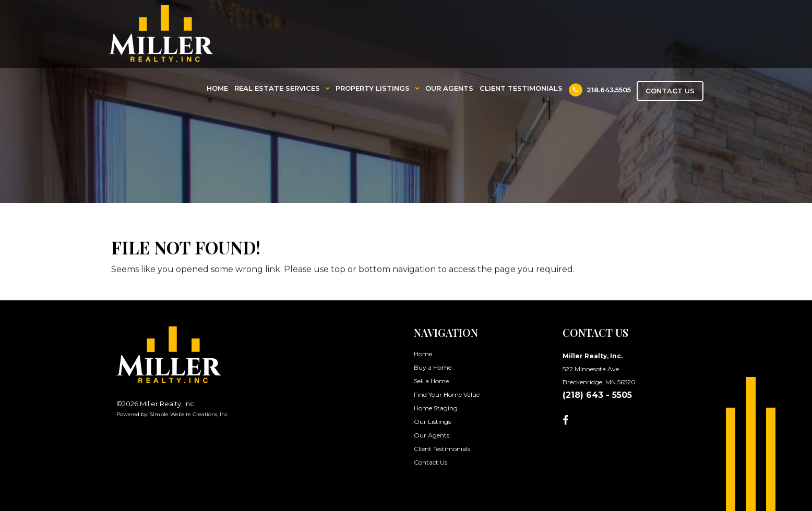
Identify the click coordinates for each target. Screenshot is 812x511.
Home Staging (436, 408)
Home (217, 88)
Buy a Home (433, 367)
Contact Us (670, 91)
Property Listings (373, 88)
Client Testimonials (521, 88)
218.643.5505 (600, 90)
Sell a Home (431, 381)
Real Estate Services (277, 88)
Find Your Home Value (447, 394)
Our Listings (432, 422)
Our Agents (449, 88)
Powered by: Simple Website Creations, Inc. (172, 414)
